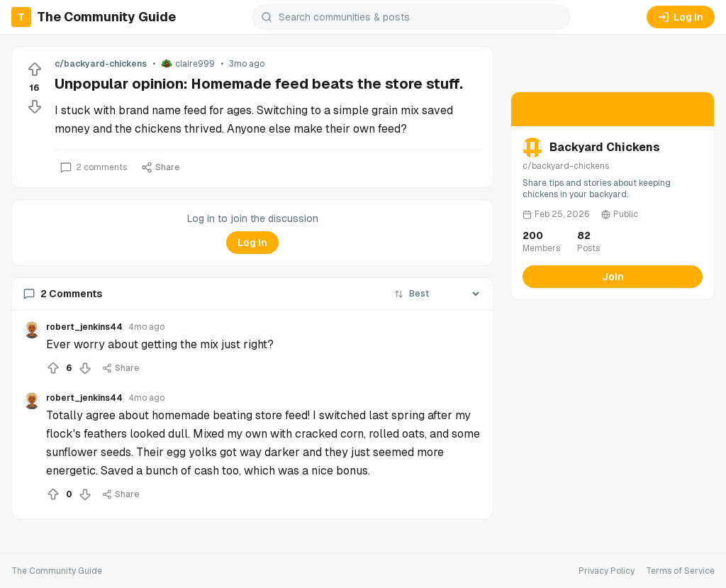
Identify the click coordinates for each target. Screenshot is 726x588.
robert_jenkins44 (84, 327)
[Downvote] (35, 106)
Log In (681, 17)
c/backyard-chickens (101, 64)
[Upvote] (35, 70)
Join (613, 277)
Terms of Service (680, 571)
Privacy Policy (607, 571)
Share (161, 167)
